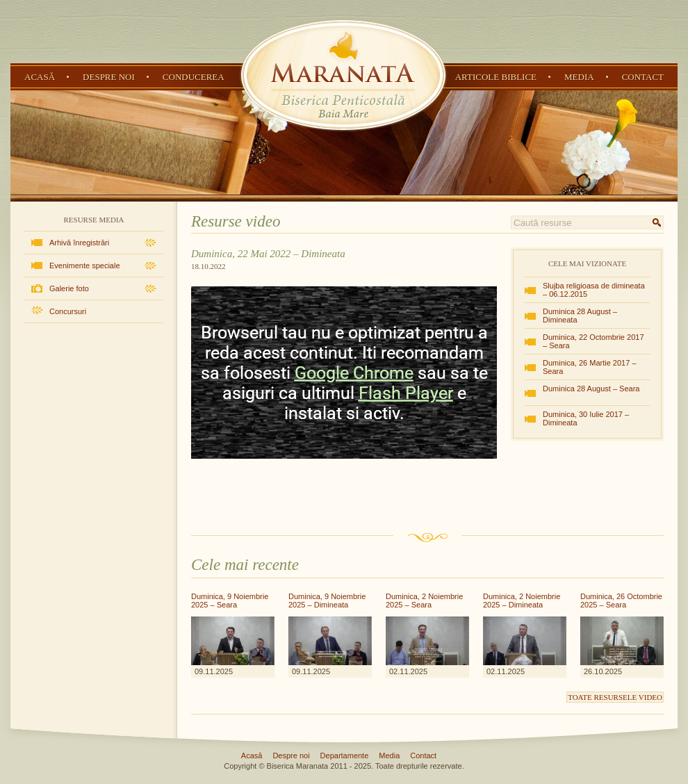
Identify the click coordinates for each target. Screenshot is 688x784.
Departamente (345, 756)
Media (579, 77)
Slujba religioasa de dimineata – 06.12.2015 (594, 290)
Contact (643, 77)
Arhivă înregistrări (79, 243)
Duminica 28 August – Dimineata (580, 316)
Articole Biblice (496, 77)
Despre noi (109, 77)
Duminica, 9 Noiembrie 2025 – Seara (230, 601)
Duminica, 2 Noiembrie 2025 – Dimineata (522, 601)
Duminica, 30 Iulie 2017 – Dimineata (586, 418)
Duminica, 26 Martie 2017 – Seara (590, 367)
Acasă (40, 77)
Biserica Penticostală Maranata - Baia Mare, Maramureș (343, 75)
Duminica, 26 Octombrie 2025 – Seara (621, 601)
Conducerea (194, 77)
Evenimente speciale (85, 266)
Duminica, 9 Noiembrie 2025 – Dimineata (327, 601)
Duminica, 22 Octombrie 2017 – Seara (593, 341)
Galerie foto (69, 288)
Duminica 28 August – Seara (591, 389)
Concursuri (68, 311)
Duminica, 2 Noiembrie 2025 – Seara (424, 601)
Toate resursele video (615, 697)
